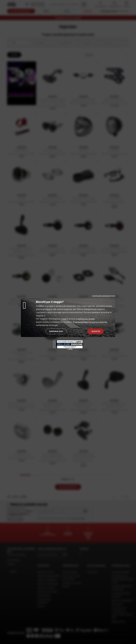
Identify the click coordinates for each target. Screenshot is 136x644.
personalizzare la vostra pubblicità (91, 322)
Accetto (96, 331)
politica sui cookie (86, 319)
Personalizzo (56, 331)
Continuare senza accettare (104, 296)
